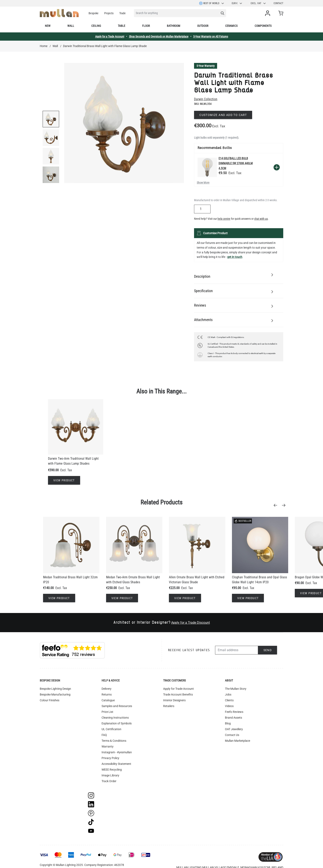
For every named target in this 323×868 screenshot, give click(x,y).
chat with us (261, 219)
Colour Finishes (50, 700)
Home (44, 46)
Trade (122, 13)
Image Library (110, 775)
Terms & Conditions (114, 741)
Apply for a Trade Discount (191, 623)
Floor (146, 26)
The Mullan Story (236, 689)
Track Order (109, 781)
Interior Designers (174, 700)
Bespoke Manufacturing (55, 694)
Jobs (228, 694)
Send (268, 650)
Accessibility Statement (116, 764)
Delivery (106, 689)
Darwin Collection (206, 99)
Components (263, 26)
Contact (278, 3)
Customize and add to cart (223, 115)
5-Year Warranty (206, 66)
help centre (224, 219)
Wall (71, 26)
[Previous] (277, 505)
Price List (107, 712)
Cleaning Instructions (115, 718)
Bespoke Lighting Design (55, 689)
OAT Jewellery (234, 729)
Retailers (169, 706)
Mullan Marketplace (238, 741)
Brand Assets (233, 718)
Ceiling (96, 26)
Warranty (108, 746)
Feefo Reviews (234, 712)
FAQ (104, 735)
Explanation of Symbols (117, 723)
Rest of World (212, 3)
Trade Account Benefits (178, 694)
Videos (229, 706)
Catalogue (108, 700)
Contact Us (232, 735)
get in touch (235, 257)
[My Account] (268, 13)
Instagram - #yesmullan (117, 752)
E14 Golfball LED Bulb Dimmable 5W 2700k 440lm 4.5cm (236, 163)
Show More (203, 183)
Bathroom (174, 26)
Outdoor (203, 26)
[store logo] (59, 13)
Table (122, 26)
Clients (229, 700)
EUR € (237, 3)
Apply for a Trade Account (110, 37)
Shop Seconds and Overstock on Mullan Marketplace (159, 37)
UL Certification (111, 729)
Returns (107, 694)
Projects (109, 13)
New (48, 26)
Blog (228, 723)
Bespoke (94, 13)
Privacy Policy (110, 758)
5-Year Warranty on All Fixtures (211, 37)
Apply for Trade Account (178, 689)
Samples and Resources (117, 706)
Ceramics (231, 26)
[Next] (285, 505)
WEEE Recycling (112, 770)
